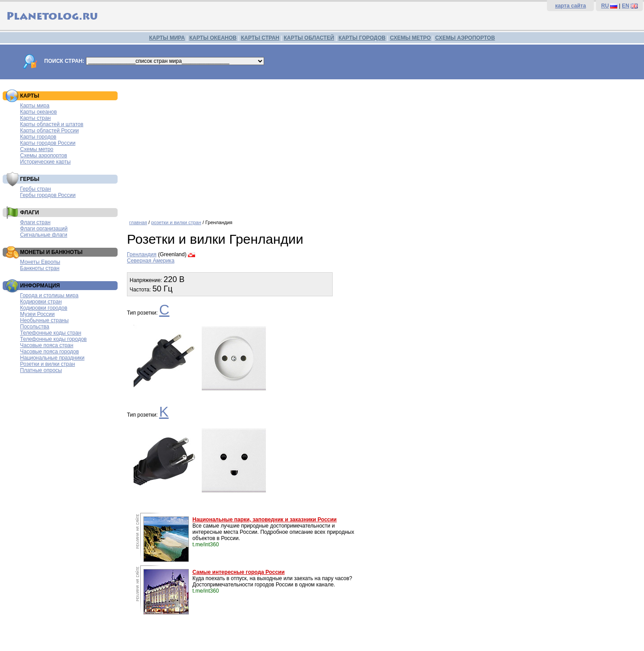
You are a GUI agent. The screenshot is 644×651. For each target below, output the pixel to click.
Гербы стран (35, 189)
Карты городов (38, 137)
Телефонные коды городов (53, 339)
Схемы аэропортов (44, 156)
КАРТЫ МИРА (167, 38)
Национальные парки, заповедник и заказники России (265, 520)
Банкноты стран (40, 268)
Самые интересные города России (238, 572)
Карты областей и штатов (52, 124)
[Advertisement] (383, 146)
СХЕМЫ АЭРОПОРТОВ (465, 38)
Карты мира (35, 106)
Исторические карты (45, 162)
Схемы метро (37, 149)
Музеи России (37, 314)
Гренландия (142, 254)
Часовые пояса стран (47, 345)
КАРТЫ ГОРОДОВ (362, 38)
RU (605, 6)
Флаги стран (35, 222)
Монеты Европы (40, 262)
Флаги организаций (44, 229)
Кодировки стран (41, 302)
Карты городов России (48, 143)
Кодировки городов (44, 308)
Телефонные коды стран (51, 333)
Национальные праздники (52, 358)
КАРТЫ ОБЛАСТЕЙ (309, 38)
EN (626, 6)
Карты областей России (49, 131)
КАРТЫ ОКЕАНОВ (213, 38)
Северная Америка (151, 261)
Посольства (35, 327)
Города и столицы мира (49, 295)
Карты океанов (39, 112)
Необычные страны (44, 320)
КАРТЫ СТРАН (260, 38)
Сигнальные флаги (44, 235)
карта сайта (570, 6)
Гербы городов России (48, 195)
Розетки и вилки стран (47, 364)
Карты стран (35, 118)
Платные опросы (41, 370)
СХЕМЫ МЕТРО (410, 38)
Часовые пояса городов (49, 352)
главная (138, 222)
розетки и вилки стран (176, 222)
